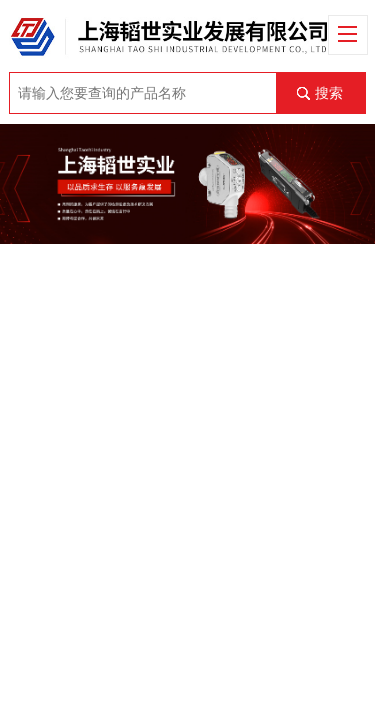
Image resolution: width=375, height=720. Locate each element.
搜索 (329, 93)
